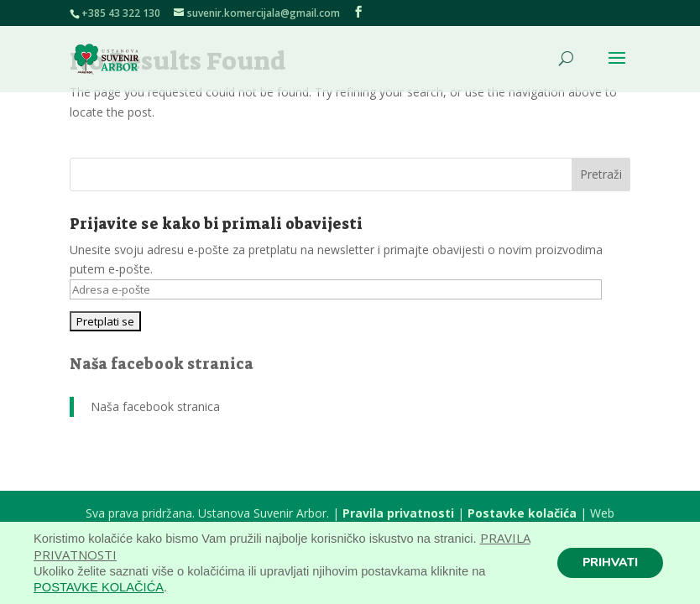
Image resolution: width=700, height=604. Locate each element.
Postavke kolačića (522, 513)
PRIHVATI (610, 562)
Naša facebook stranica (162, 364)
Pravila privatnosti (398, 513)
